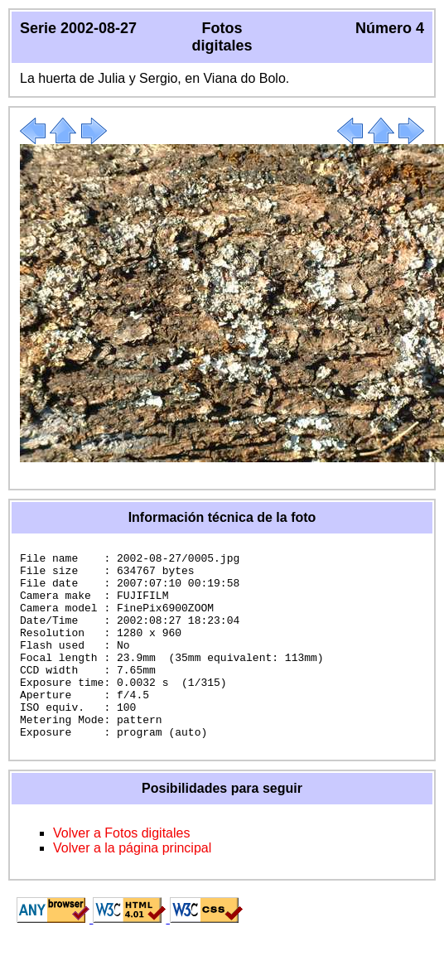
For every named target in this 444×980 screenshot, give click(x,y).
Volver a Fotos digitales (121, 870)
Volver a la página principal (132, 885)
